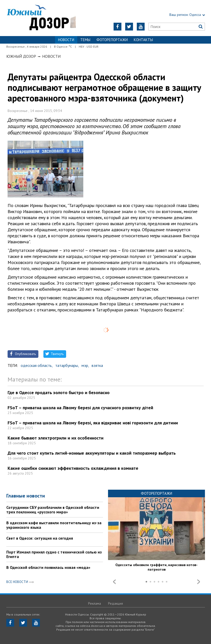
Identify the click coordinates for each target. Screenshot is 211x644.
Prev (114, 582)
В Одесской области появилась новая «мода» (48, 567)
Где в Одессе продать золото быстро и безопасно (59, 392)
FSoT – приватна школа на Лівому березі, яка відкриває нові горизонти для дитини (93, 423)
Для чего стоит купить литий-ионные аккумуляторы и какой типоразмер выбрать (92, 453)
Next (199, 582)
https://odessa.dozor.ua (41, 18)
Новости (51, 56)
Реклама (95, 603)
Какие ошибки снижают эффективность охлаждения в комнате (73, 468)
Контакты (143, 40)
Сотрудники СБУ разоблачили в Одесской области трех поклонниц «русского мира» (53, 510)
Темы (85, 40)
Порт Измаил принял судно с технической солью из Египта (54, 554)
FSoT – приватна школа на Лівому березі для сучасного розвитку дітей (80, 408)
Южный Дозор (21, 56)
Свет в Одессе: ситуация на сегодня (40, 538)
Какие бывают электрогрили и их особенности (56, 438)
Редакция (115, 603)
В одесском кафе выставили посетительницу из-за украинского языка (54, 525)
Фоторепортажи (112, 40)
